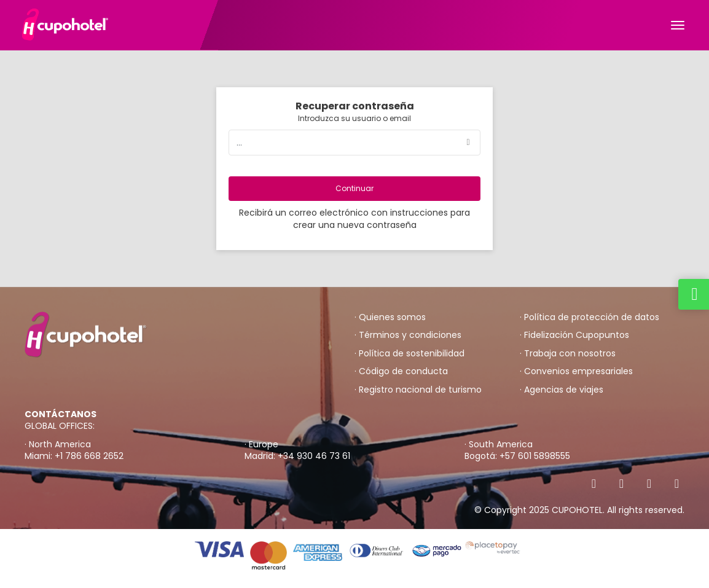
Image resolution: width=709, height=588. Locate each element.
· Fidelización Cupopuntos (574, 335)
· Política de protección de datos (590, 317)
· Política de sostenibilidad (409, 354)
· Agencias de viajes (562, 390)
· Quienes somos (390, 317)
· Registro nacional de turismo (418, 390)
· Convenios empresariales (576, 371)
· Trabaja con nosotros (568, 354)
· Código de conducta (401, 371)
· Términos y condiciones (408, 335)
